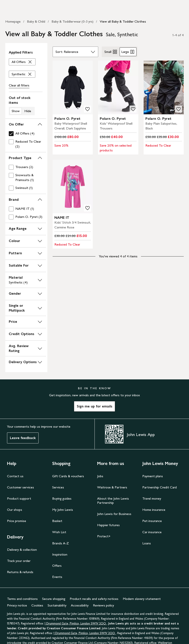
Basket (57, 521)
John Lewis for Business (114, 514)
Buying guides (62, 498)
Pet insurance (152, 521)
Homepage (13, 21)
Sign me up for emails (94, 406)
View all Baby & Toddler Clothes (123, 21)
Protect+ (104, 536)
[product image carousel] (73, 87)
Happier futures (108, 525)
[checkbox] (26, 134)
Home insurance (154, 510)
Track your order (19, 561)
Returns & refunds (20, 572)
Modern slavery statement (142, 599)
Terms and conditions (22, 599)
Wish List (59, 532)
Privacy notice (17, 605)
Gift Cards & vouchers (68, 476)
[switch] (26, 105)
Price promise (17, 521)
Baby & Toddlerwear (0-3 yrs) (72, 21)
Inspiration (60, 554)
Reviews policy (103, 605)
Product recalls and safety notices (94, 599)
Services (58, 487)
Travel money (152, 498)
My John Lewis (63, 510)
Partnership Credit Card (160, 487)
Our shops (15, 510)
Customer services (21, 487)
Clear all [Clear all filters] (19, 85)
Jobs (100, 476)
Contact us (15, 476)
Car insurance (152, 532)
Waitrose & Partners (112, 487)
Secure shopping (54, 599)
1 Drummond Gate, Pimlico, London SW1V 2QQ (76, 623)
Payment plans (153, 476)
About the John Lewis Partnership (113, 500)
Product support (19, 498)
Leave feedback (23, 438)
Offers (57, 566)
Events (57, 577)
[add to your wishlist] (87, 109)
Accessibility (80, 605)
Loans (147, 543)
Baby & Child (36, 21)
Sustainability (57, 605)
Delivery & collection (22, 550)
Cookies (37, 605)
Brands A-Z (61, 543)
